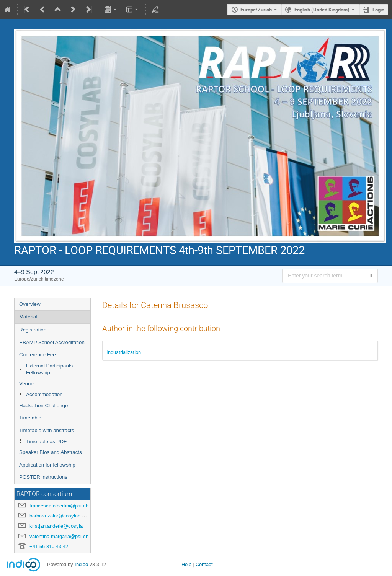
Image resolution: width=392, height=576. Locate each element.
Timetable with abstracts (47, 430)
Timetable (30, 418)
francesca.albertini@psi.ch (59, 506)
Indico (81, 564)
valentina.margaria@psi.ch (59, 536)
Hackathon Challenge (43, 405)
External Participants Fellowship (49, 369)
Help (186, 564)
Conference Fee (38, 355)
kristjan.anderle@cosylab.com (63, 526)
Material (28, 317)
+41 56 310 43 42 (49, 546)
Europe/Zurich (256, 10)
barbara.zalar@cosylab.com (60, 516)
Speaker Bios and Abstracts (51, 452)
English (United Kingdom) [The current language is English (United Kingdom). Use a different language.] (322, 10)
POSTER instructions (43, 477)
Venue (26, 384)
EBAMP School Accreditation (52, 342)
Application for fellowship (47, 465)
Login (378, 10)
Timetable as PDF (46, 441)
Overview (30, 304)
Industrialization (124, 352)
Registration (33, 330)
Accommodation (44, 394)
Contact (204, 564)
